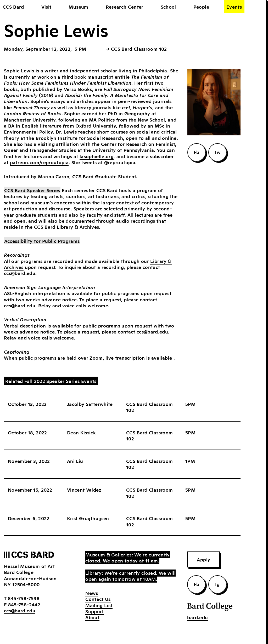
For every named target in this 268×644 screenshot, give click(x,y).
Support (94, 611)
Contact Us (98, 599)
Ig (217, 584)
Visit (46, 7)
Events (234, 7)
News (92, 593)
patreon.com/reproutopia (39, 162)
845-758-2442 (24, 604)
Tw (218, 152)
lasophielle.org (97, 156)
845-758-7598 (24, 598)
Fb (197, 152)
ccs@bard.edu (20, 610)
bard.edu (197, 617)
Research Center (125, 7)
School (168, 7)
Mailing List (99, 605)
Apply (203, 559)
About (92, 617)
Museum (78, 7)
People (201, 7)
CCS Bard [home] (13, 7)
